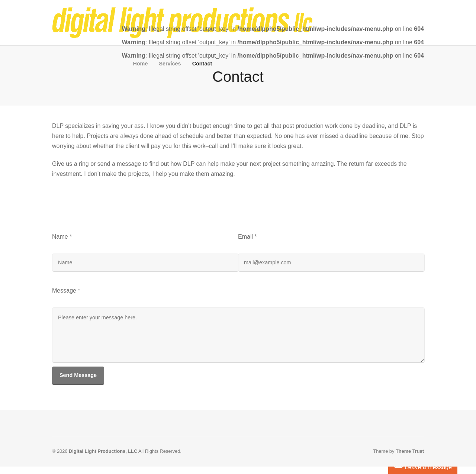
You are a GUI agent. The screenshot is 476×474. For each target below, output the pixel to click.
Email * (247, 237)
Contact (202, 64)
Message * (66, 291)
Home (140, 64)
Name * (62, 237)
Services (170, 64)
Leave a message (423, 466)
